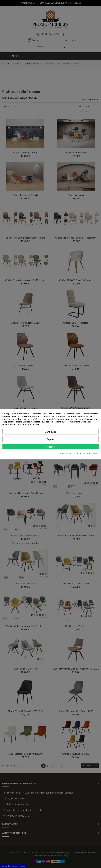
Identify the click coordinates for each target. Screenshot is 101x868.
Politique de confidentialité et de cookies (79, 453)
